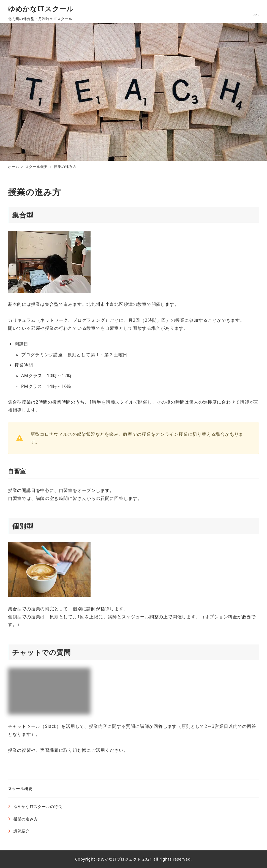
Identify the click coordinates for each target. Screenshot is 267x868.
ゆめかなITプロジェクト (119, 859)
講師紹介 (22, 831)
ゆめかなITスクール (41, 9)
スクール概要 (20, 789)
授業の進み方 (26, 819)
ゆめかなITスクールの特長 (38, 806)
